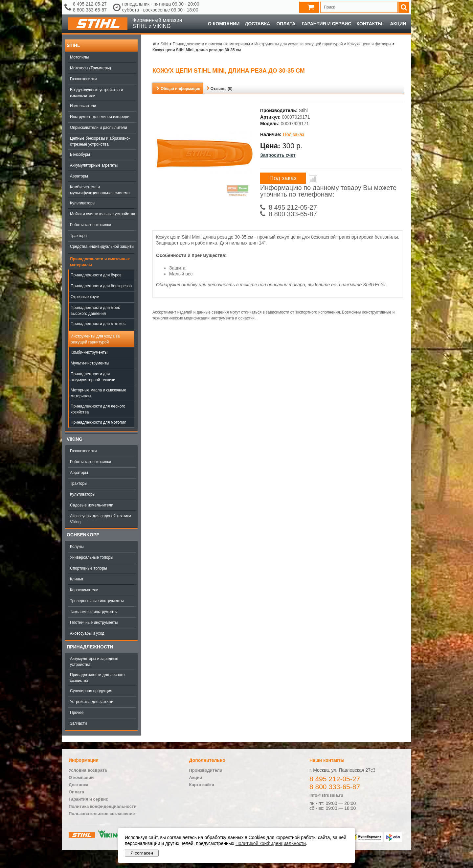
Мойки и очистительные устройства (102, 214)
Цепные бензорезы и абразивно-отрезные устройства (100, 141)
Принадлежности (90, 647)
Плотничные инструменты (94, 622)
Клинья (77, 579)
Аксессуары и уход (87, 633)
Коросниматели (84, 590)
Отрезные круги (85, 297)
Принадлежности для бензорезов (101, 286)
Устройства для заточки (92, 702)
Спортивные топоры (89, 568)
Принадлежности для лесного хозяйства (98, 409)
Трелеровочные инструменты (97, 601)
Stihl (73, 45)
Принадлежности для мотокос (98, 324)
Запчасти (79, 723)
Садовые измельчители (92, 505)
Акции (398, 24)
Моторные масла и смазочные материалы (98, 393)
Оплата (286, 24)
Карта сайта (202, 785)
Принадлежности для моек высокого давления (95, 311)
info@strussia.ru (326, 795)
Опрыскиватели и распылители (99, 128)
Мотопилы (79, 57)
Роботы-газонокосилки (90, 225)
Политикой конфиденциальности (271, 843)
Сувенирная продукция (91, 691)
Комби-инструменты (89, 352)
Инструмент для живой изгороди (100, 117)
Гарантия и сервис (326, 24)
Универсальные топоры (92, 557)
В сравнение (313, 179)
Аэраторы (79, 176)
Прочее (77, 713)
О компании (224, 24)
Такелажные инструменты (94, 612)
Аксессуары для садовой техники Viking (100, 519)
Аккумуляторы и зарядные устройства (94, 662)
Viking (75, 439)
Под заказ (283, 178)
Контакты (370, 24)
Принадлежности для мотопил (98, 422)
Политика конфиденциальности (102, 806)
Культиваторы (83, 203)
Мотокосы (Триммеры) (90, 68)
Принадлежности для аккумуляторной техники (93, 377)
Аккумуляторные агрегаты (94, 165)
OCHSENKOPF (83, 535)
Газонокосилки (83, 79)
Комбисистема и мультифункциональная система (100, 190)
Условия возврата (88, 770)
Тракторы (79, 236)
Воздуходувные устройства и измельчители (97, 93)
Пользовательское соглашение (102, 814)
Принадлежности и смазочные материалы (100, 262)
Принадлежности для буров (96, 275)
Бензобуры (80, 154)
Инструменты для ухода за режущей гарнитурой (95, 339)
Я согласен (142, 853)
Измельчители (83, 106)
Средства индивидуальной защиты (102, 246)
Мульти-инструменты (90, 363)
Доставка (257, 24)
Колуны (77, 547)
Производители (206, 770)
